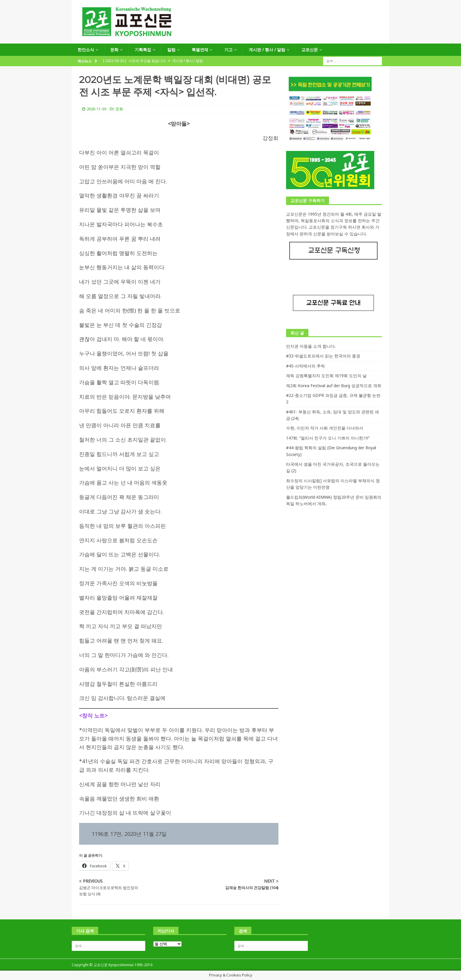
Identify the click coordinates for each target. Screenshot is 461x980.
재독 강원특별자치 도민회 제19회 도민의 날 (326, 376)
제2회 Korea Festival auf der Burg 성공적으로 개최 (334, 386)
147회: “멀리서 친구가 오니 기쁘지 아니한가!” (328, 438)
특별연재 (200, 50)
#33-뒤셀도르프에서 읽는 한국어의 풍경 (323, 356)
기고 (228, 50)
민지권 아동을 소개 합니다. (311, 346)
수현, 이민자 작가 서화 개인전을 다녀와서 (325, 428)
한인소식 (86, 50)
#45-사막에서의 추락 (305, 366)
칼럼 (171, 50)
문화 (114, 50)
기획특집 (143, 50)
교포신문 (310, 50)
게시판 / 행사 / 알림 (267, 50)
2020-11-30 (96, 109)
